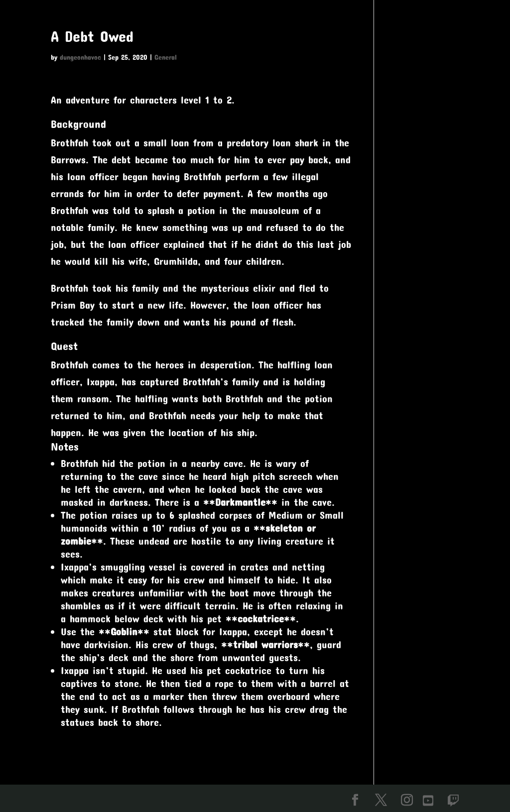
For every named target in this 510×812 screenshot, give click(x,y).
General (166, 57)
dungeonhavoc (80, 57)
